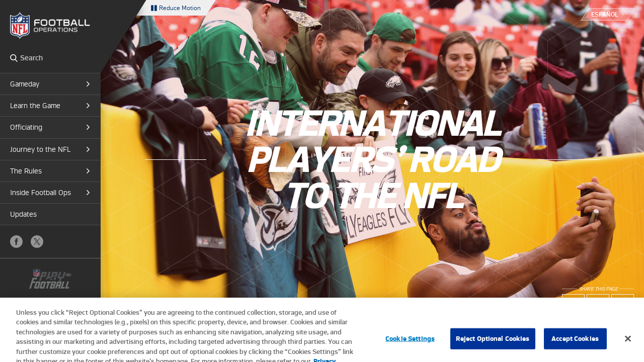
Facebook (16, 242)
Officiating (26, 127)
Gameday (25, 84)
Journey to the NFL (40, 149)
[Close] (628, 345)
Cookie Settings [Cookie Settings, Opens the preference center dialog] (410, 345)
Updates (23, 214)
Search (14, 58)
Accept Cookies (575, 345)
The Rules (26, 171)
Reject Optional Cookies (493, 345)
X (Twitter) (37, 242)
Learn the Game (35, 106)
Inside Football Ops (41, 193)
